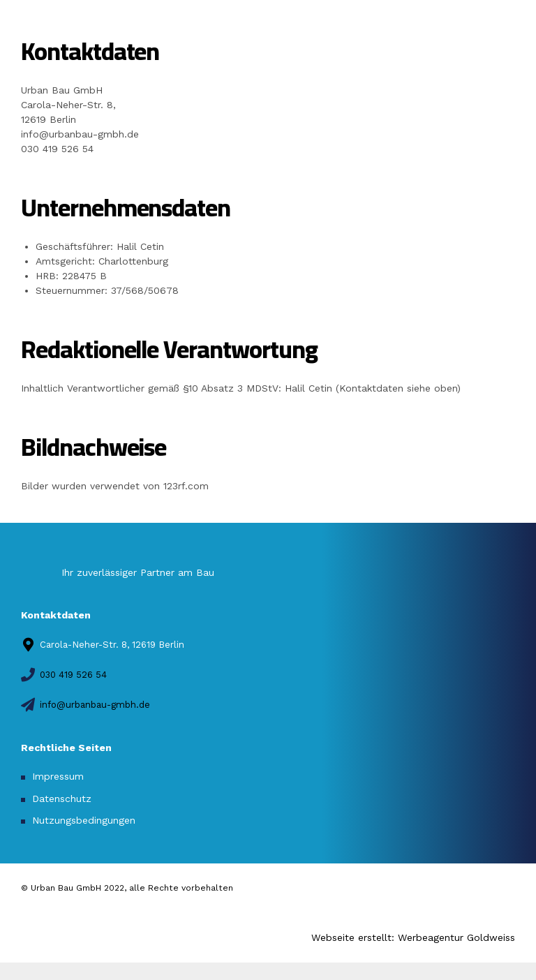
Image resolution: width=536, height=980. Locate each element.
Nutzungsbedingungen (84, 820)
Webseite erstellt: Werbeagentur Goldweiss (413, 937)
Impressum (58, 776)
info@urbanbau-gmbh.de (80, 134)
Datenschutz (62, 799)
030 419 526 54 (57, 149)
